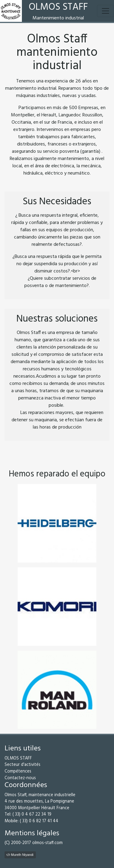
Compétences (18, 771)
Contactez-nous (20, 778)
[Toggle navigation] (105, 11)
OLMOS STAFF (18, 758)
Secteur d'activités (22, 765)
